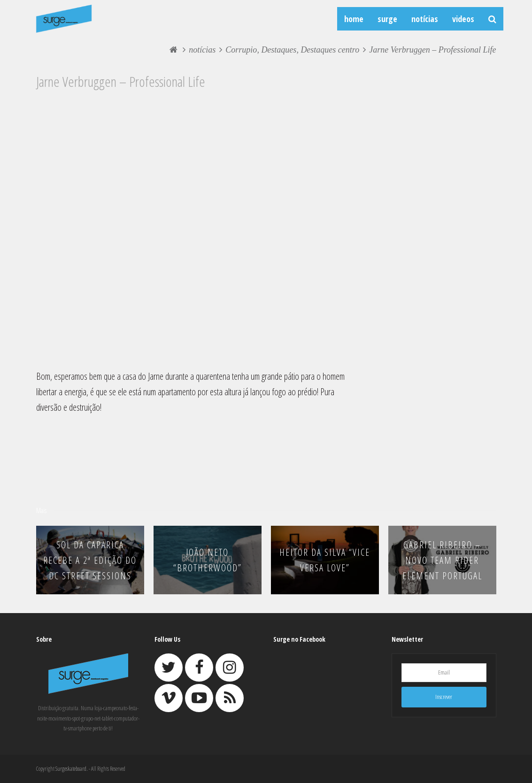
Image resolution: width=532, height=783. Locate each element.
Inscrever (444, 697)
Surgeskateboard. (72, 769)
